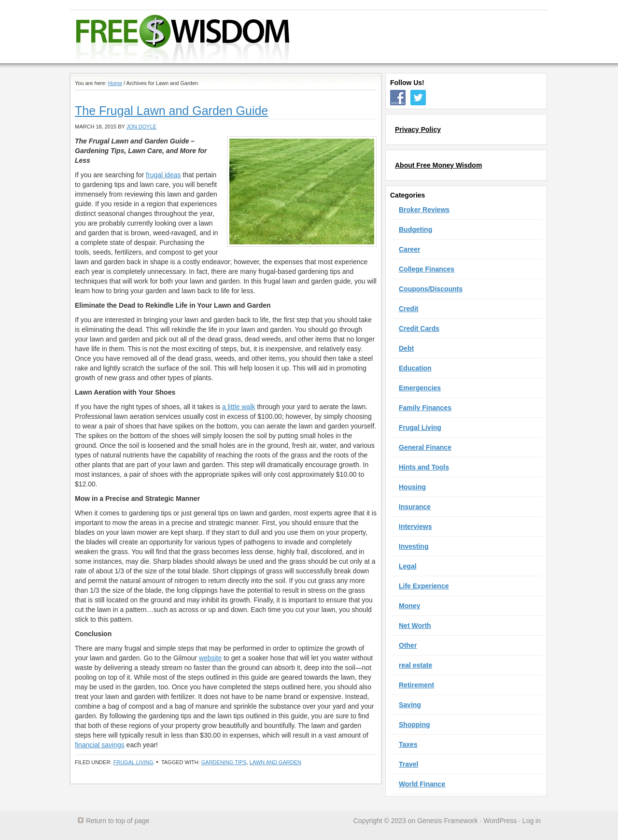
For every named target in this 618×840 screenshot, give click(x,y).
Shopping (414, 725)
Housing (412, 487)
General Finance (425, 447)
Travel (408, 764)
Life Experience (424, 586)
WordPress (500, 821)
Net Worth (415, 626)
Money (409, 606)
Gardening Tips (224, 762)
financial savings (100, 745)
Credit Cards (419, 328)
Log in (532, 821)
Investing (414, 546)
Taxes (408, 744)
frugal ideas (163, 175)
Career (409, 249)
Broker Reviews (424, 210)
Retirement (416, 685)
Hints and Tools (424, 467)
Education (415, 368)
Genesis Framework (447, 821)
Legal (408, 566)
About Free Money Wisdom (438, 165)
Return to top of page (118, 821)
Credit (408, 309)
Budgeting (415, 229)
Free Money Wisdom (302, 37)
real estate (415, 665)
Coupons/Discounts (431, 289)
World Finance (422, 784)
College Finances (427, 269)
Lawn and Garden (275, 762)
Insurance (415, 507)
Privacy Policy (418, 129)
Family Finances (425, 408)
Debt (406, 348)
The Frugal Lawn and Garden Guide (171, 111)
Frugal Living (133, 762)
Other (408, 645)
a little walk (239, 407)
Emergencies (420, 388)
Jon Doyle (141, 127)
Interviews (415, 527)
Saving (410, 705)
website (210, 658)
